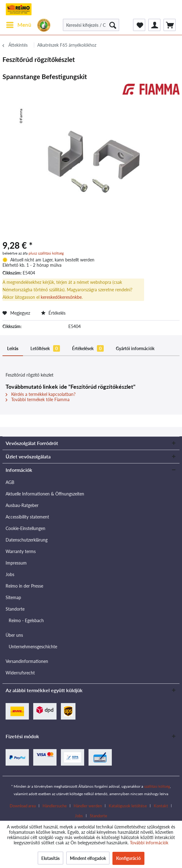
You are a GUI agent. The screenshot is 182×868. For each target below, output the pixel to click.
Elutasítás (50, 858)
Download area (23, 806)
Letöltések (45, 348)
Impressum (16, 563)
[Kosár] (170, 25)
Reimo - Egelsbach (26, 620)
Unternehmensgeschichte (33, 647)
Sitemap (13, 597)
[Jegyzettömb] (139, 25)
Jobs (10, 574)
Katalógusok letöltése (128, 806)
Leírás (13, 348)
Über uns (14, 635)
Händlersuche (55, 806)
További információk (149, 843)
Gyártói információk (135, 348)
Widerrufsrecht (20, 673)
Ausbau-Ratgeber (22, 505)
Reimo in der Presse (24, 586)
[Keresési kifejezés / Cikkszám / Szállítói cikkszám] (91, 25)
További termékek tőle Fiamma (38, 399)
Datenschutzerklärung (27, 540)
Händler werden (88, 806)
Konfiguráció (128, 858)
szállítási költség (157, 786)
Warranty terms (21, 551)
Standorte (15, 609)
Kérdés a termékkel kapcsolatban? (41, 394)
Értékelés (53, 313)
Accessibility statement (27, 517)
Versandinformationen (27, 661)
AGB (10, 482)
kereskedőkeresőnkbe (61, 297)
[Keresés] (113, 25)
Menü (19, 24)
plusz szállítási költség (46, 253)
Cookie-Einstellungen (25, 528)
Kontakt (161, 806)
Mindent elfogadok (88, 858)
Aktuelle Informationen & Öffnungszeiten (45, 494)
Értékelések (88, 348)
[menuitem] (18, 25)
